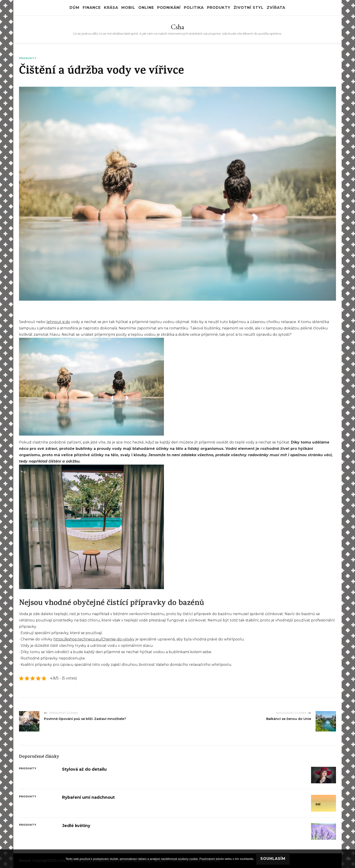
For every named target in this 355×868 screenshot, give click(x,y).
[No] (349, 859)
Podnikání (169, 8)
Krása (111, 8)
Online (146, 8)
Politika (194, 8)
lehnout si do (58, 322)
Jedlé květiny (76, 826)
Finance (92, 8)
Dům (74, 8)
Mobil (128, 8)
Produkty (219, 8)
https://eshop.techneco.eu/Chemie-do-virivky (94, 639)
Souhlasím (273, 859)
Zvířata (276, 8)
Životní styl (249, 8)
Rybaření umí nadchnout (88, 797)
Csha (177, 27)
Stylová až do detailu (84, 769)
